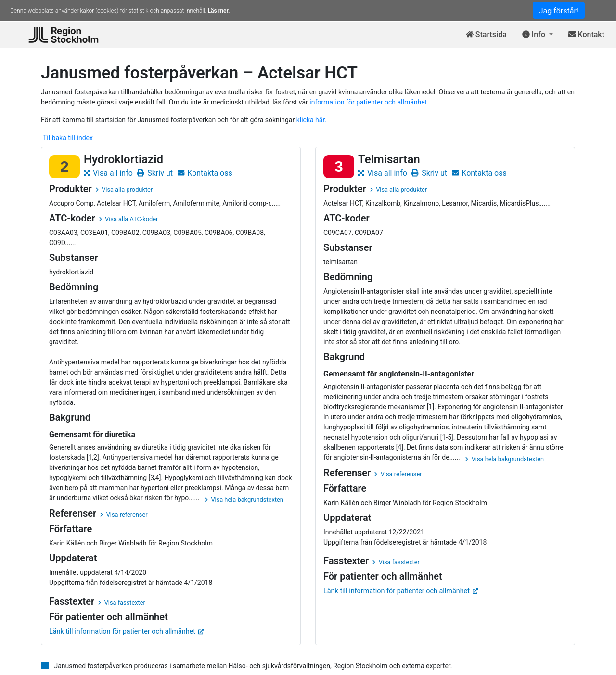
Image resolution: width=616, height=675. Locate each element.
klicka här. (311, 120)
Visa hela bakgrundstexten (244, 500)
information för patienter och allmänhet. (369, 102)
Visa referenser (124, 514)
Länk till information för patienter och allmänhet (127, 631)
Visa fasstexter (122, 603)
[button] (538, 35)
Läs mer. (219, 11)
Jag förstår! (559, 11)
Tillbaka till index (68, 138)
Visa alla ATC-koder (129, 219)
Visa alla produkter (124, 189)
